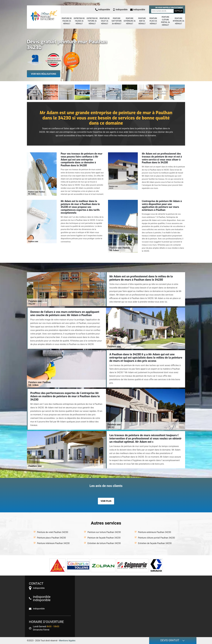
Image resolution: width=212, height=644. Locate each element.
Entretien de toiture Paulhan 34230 (104, 543)
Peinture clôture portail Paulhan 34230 (156, 538)
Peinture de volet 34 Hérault (105, 21)
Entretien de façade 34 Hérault (79, 21)
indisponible (103, 10)
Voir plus (106, 501)
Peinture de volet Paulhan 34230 (53, 532)
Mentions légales (67, 641)
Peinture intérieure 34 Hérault (178, 21)
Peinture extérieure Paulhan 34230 (155, 532)
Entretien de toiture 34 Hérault (92, 21)
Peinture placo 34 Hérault (153, 21)
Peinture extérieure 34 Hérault (130, 21)
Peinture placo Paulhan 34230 (51, 538)
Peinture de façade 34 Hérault (67, 21)
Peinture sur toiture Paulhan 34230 (104, 532)
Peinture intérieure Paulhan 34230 (53, 543)
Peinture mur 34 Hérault (142, 21)
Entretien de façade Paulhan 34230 (155, 543)
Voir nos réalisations (44, 74)
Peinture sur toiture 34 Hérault (117, 21)
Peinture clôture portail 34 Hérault (165, 21)
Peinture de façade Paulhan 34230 (104, 538)
